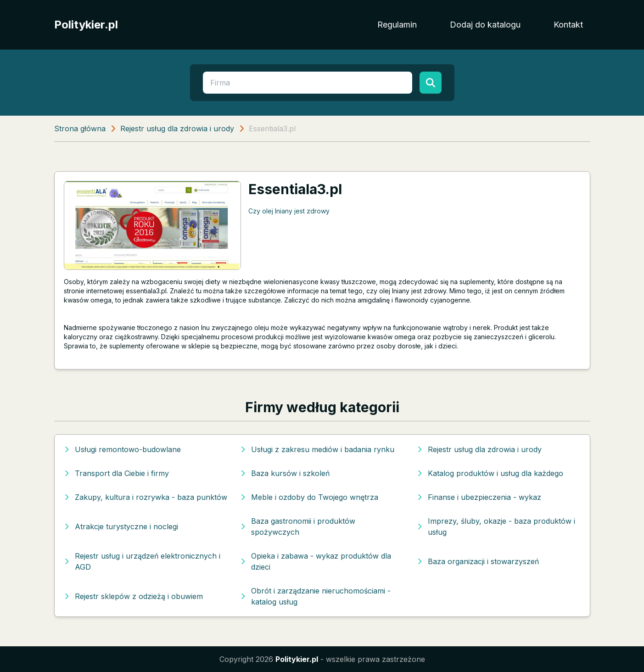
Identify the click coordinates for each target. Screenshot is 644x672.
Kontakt (568, 25)
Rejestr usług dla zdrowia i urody (177, 129)
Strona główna (80, 129)
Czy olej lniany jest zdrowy (289, 211)
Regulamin (397, 25)
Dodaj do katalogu (485, 25)
